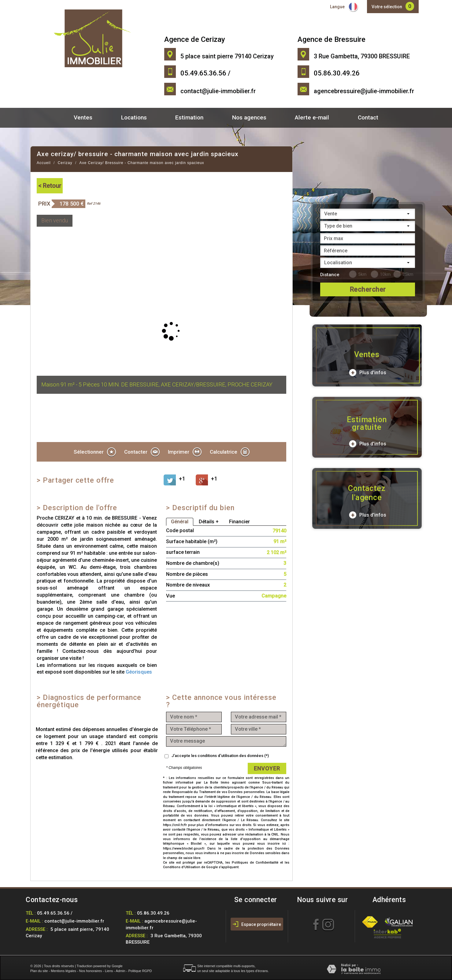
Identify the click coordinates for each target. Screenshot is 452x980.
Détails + (209, 522)
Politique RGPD (140, 971)
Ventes (83, 117)
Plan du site (39, 971)
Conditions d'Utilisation (182, 867)
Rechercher (368, 289)
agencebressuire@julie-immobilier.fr (364, 91)
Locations (134, 117)
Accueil (44, 163)
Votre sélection (387, 7)
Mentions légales (63, 971)
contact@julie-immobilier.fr (218, 91)
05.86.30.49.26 (153, 913)
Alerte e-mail (312, 117)
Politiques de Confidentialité (255, 863)
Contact (368, 117)
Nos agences (249, 117)
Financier (239, 522)
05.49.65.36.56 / (55, 913)
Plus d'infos (368, 373)
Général (180, 522)
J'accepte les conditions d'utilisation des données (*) (220, 756)
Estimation (189, 117)
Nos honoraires (91, 971)
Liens (109, 971)
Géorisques (139, 672)
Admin (120, 971)
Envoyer (267, 768)
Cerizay (65, 163)
